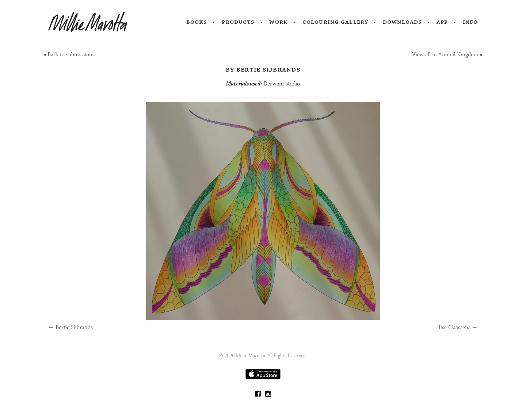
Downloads (402, 22)
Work (279, 22)
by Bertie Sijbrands (263, 69)
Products (238, 22)
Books (197, 22)
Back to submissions (71, 55)
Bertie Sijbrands (70, 327)
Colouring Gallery (335, 22)
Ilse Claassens (458, 327)
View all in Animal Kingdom (445, 55)
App (442, 22)
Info (470, 22)
